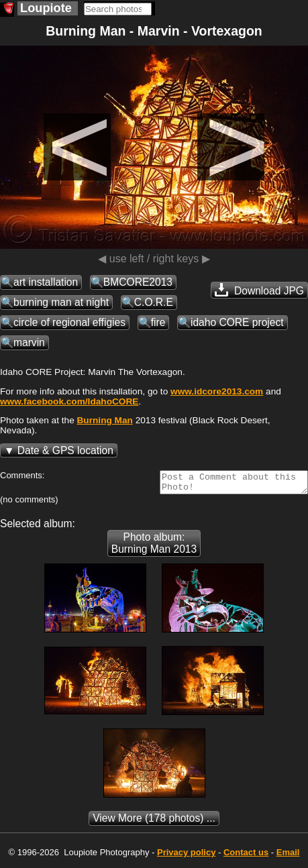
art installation (46, 282)
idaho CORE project (237, 322)
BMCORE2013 (138, 282)
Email (288, 856)
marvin (29, 342)
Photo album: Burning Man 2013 (154, 547)
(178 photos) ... (154, 822)
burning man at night (61, 302)
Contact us (246, 856)
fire (158, 322)
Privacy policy (186, 856)
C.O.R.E (154, 302)
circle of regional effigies (69, 322)
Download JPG (259, 290)
